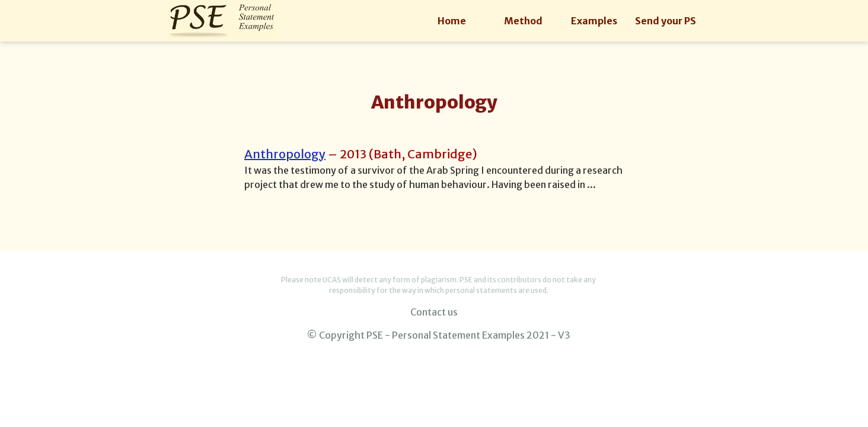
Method (523, 21)
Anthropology (285, 154)
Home (452, 21)
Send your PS (666, 21)
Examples (594, 21)
